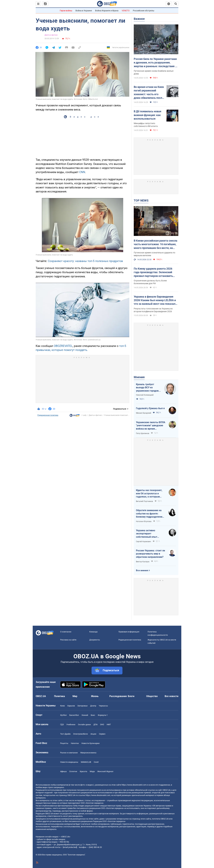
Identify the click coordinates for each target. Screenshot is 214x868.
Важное (139, 19)
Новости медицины (69, 762)
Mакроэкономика (88, 753)
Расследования (118, 696)
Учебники (71, 724)
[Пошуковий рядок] (176, 4)
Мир (75, 696)
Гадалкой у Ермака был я (150, 408)
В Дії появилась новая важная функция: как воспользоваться (147, 115)
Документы (95, 640)
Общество (152, 696)
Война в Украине (84, 11)
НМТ (109, 724)
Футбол (63, 715)
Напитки (75, 743)
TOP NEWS (141, 200)
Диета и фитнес (51, 35)
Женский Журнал (105, 771)
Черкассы (103, 706)
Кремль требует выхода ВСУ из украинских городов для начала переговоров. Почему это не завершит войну (148, 388)
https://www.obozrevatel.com (134, 785)
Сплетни (73, 771)
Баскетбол (74, 715)
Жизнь (95, 696)
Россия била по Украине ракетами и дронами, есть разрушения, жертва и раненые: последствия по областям (156, 63)
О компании (66, 632)
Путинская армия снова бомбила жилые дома (154, 72)
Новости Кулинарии (91, 743)
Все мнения (142, 570)
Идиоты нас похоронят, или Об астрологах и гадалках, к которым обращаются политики (149, 494)
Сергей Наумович (143, 542)
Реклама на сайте (68, 640)
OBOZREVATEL (63, 346)
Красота (83, 771)
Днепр (93, 706)
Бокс (93, 715)
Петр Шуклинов (143, 433)
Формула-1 (103, 715)
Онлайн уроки (84, 724)
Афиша (63, 771)
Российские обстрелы (144, 11)
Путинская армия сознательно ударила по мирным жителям (154, 254)
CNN (82, 172)
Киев (62, 706)
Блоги (131, 696)
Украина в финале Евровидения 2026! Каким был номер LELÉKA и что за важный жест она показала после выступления (155, 300)
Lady (85, 415)
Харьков (71, 706)
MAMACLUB (86, 762)
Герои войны (66, 11)
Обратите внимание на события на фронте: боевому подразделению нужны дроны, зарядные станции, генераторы (150, 514)
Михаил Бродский (144, 413)
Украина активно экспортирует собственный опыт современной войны (147, 534)
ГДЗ (62, 724)
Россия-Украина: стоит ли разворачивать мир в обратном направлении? (150, 554)
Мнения (139, 377)
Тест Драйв (65, 734)
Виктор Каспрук (143, 562)
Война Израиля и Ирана (107, 11)
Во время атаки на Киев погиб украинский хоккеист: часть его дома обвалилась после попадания (149, 92)
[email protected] (70, 847)
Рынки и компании (69, 753)
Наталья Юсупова (144, 521)
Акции (93, 734)
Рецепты (64, 743)
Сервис (102, 734)
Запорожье (82, 706)
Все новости (171, 696)
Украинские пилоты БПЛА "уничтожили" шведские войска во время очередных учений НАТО (151, 426)
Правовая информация (129, 632)
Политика (60, 696)
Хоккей (85, 715)
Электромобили (80, 734)
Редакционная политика (48, 415)
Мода (92, 771)
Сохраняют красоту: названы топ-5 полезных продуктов (85, 261)
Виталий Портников (144, 501)
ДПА (95, 724)
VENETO (126, 11)
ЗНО (102, 724)
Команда (93, 632)
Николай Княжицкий (145, 395)
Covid (96, 762)
